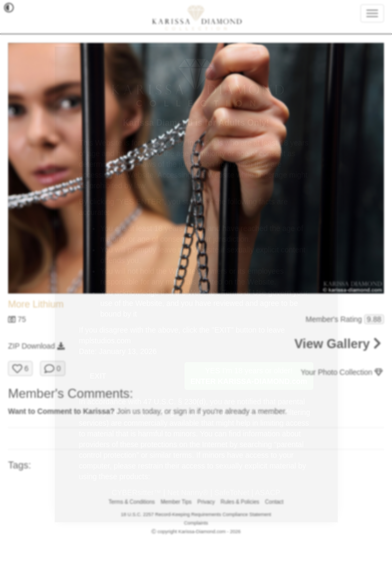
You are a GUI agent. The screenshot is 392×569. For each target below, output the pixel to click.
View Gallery (338, 344)
